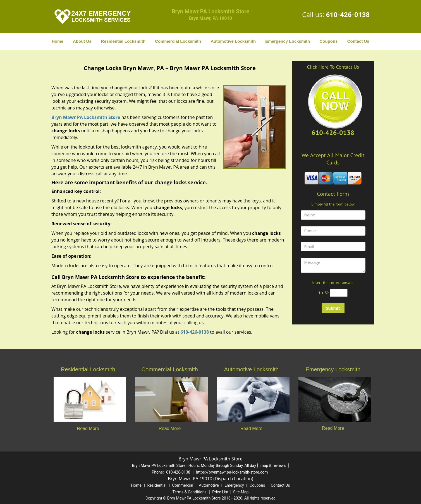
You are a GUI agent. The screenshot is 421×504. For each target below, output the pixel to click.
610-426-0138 (348, 15)
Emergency (234, 485)
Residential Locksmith (123, 41)
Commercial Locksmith (178, 41)
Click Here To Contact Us (333, 67)
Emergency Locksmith (288, 41)
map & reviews (274, 465)
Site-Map (241, 492)
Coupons (328, 41)
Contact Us (358, 41)
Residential (157, 485)
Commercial (183, 485)
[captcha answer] (339, 293)
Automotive (209, 485)
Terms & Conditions (190, 492)
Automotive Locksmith (233, 41)
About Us (82, 41)
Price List (220, 492)
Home (58, 41)
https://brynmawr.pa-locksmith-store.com (232, 472)
